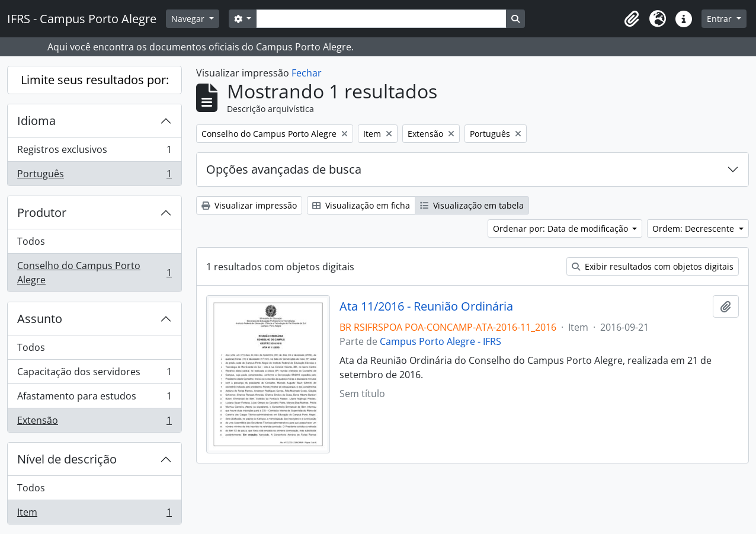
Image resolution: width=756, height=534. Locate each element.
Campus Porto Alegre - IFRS (441, 341)
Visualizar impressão (249, 205)
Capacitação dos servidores (94, 374)
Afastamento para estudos (94, 399)
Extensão (94, 423)
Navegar (189, 19)
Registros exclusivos (94, 152)
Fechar (307, 73)
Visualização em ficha (361, 205)
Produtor (42, 212)
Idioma (36, 121)
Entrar (720, 19)
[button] (632, 19)
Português (94, 176)
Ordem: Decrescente (694, 228)
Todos (31, 241)
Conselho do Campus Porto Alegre (94, 273)
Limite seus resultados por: (95, 80)
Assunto (40, 319)
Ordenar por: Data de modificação (562, 228)
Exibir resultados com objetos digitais (653, 266)
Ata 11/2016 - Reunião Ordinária (426, 306)
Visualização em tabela (472, 205)
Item (94, 514)
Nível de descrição (67, 459)
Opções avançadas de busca (284, 169)
